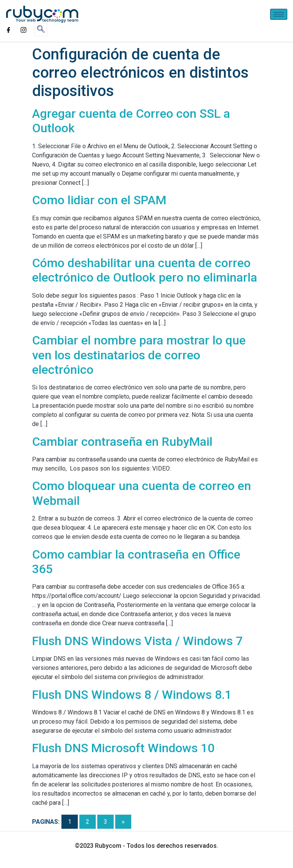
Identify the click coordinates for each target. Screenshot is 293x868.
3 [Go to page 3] (105, 822)
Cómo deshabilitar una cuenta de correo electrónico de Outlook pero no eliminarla (145, 270)
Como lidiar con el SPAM (99, 200)
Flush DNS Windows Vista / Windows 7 (137, 641)
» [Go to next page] (123, 822)
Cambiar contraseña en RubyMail (122, 442)
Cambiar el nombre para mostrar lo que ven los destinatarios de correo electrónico (139, 355)
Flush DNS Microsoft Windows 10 (123, 748)
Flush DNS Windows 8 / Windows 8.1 (132, 695)
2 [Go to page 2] (88, 822)
